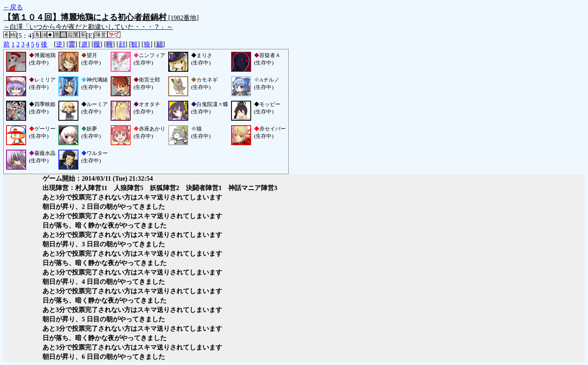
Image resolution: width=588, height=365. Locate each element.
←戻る (13, 7)
